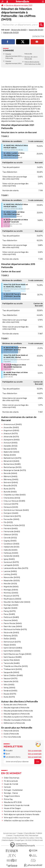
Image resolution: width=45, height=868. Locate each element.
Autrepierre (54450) (12, 440)
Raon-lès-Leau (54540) (13, 626)
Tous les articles (19, 836)
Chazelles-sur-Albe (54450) (15, 495)
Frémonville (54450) (12, 532)
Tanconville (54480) (12, 663)
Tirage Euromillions (12, 796)
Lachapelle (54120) (11, 565)
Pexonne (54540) (11, 620)
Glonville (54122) (10, 538)
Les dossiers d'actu (12, 757)
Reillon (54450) (10, 639)
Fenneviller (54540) (11, 519)
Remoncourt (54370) (12, 642)
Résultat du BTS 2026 (13, 802)
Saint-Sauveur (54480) (13, 657)
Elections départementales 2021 (19, 5)
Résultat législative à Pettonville (17, 714)
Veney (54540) (9, 688)
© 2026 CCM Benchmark (34, 840)
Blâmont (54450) (10, 476)
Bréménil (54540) (11, 483)
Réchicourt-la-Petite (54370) (15, 629)
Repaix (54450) (10, 645)
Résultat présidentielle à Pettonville (18, 711)
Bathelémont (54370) (12, 458)
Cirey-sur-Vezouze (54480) (14, 501)
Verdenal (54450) (10, 691)
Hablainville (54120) (11, 33)
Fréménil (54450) (11, 529)
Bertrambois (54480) (12, 464)
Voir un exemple (35, 751)
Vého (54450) (9, 685)
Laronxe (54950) (10, 571)
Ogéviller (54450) (10, 608)
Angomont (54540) (11, 430)
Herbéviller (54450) (11, 556)
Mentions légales (8, 840)
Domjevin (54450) (11, 513)
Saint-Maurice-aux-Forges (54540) (17, 654)
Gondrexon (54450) (11, 544)
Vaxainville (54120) (36, 30)
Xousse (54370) (10, 694)
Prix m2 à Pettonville (12, 737)
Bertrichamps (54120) (12, 467)
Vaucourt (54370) (10, 678)
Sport (7, 754)
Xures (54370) (9, 697)
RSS (27, 836)
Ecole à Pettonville (11, 734)
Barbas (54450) (10, 455)
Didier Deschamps (12, 778)
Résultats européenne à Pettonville (18, 717)
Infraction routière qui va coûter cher (19, 821)
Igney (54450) (9, 559)
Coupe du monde (11, 784)
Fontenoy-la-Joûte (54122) (14, 525)
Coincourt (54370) (11, 504)
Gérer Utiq (39, 838)
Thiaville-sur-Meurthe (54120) (16, 666)
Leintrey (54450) (10, 574)
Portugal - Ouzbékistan (13, 790)
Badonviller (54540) (11, 452)
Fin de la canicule (11, 781)
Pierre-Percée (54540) (13, 623)
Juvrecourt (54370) (11, 562)
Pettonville (28, 62)
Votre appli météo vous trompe (17, 818)
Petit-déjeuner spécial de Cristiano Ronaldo (22, 815)
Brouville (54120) (10, 486)
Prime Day (8, 799)
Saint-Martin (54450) (12, 651)
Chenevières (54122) (12, 498)
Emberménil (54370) (12, 516)
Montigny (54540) (11, 590)
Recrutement (34, 836)
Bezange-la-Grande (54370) (15, 470)
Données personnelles (10, 838)
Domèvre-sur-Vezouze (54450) (16, 510)
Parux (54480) (9, 614)
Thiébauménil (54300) (13, 669)
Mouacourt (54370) (11, 596)
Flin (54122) (8, 522)
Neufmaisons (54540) (12, 599)
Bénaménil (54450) (11, 461)
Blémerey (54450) (11, 480)
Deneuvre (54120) (11, 507)
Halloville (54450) (10, 550)
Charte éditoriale (29, 833)
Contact (10, 836)
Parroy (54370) (10, 611)
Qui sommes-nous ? (10, 833)
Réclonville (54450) (19, 30)
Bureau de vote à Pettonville (15, 705)
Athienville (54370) (11, 437)
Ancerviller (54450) (11, 427)
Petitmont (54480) (11, 617)
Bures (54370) (9, 489)
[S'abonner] (22, 762)
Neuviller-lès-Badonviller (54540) (17, 602)
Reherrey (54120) (10, 636)
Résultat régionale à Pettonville (16, 708)
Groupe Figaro (20, 840)
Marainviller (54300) (12, 581)
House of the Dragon (12, 808)
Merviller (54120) (10, 584)
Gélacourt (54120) (11, 535)
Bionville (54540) (10, 473)
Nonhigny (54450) (11, 605)
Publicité (39, 833)
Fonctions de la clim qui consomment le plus (22, 811)
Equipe (20, 833)
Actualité (8, 751)
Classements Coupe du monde (17, 805)
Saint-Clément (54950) (13, 648)
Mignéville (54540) (11, 587)
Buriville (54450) (10, 492)
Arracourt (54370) (11, 434)
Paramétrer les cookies (26, 838)
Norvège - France (11, 793)
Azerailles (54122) (10, 446)
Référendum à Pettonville (14, 723)
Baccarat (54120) (10, 449)
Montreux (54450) (11, 593)
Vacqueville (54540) (11, 672)
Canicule (7, 787)
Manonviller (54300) (12, 577)
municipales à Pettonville (21, 114)
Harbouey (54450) (11, 553)
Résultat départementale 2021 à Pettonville (13, 56)
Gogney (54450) (10, 541)
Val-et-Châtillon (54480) (13, 675)
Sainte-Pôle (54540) (12, 660)
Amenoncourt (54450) (13, 424)
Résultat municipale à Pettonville (17, 720)
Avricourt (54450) (10, 443)
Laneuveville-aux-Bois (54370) (16, 568)
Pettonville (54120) (11, 731)
